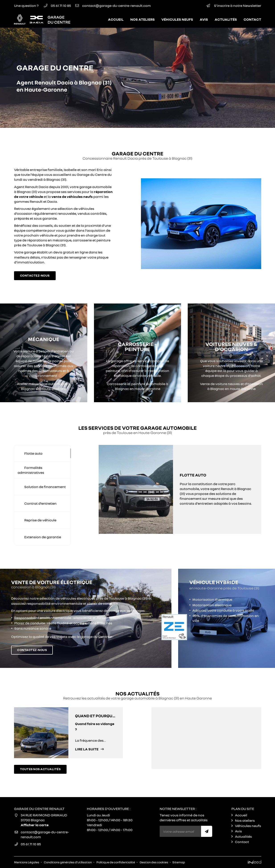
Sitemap (179, 862)
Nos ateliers (143, 19)
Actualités (226, 19)
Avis (204, 19)
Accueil (116, 19)
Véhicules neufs (177, 19)
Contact (252, 19)
